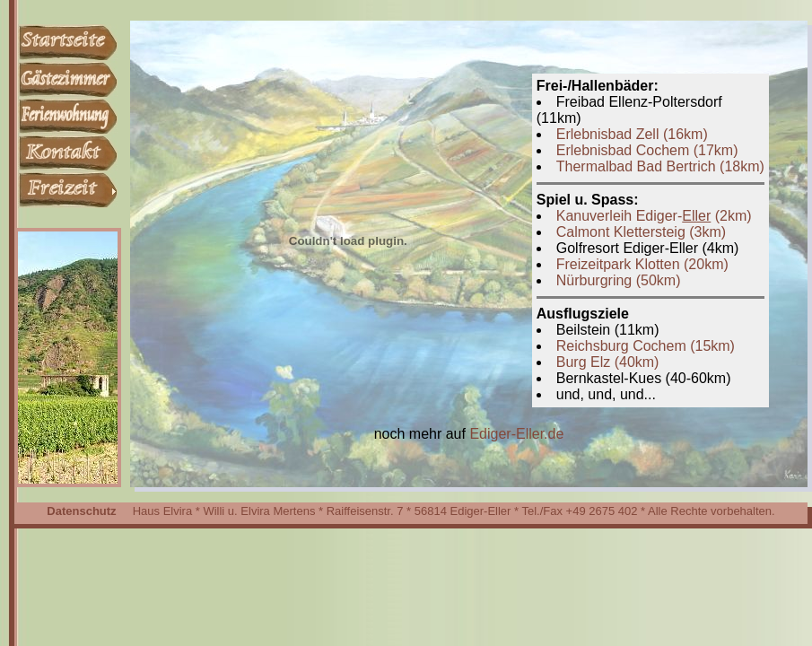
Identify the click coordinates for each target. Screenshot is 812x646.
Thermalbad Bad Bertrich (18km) (660, 166)
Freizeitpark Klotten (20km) (642, 264)
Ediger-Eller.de (516, 434)
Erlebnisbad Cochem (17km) (647, 150)
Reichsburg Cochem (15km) (646, 346)
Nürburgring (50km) (619, 280)
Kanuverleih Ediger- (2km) (654, 216)
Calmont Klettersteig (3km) (641, 232)
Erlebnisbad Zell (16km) (632, 134)
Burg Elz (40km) (608, 362)
